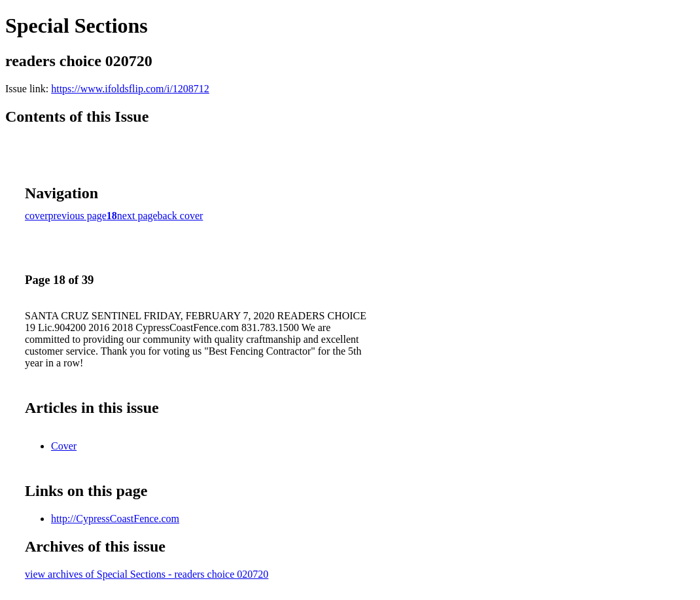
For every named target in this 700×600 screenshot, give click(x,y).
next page (137, 216)
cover (37, 216)
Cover (64, 446)
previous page (78, 216)
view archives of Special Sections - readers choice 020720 (147, 574)
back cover (181, 216)
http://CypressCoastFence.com (115, 519)
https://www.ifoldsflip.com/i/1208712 (130, 89)
